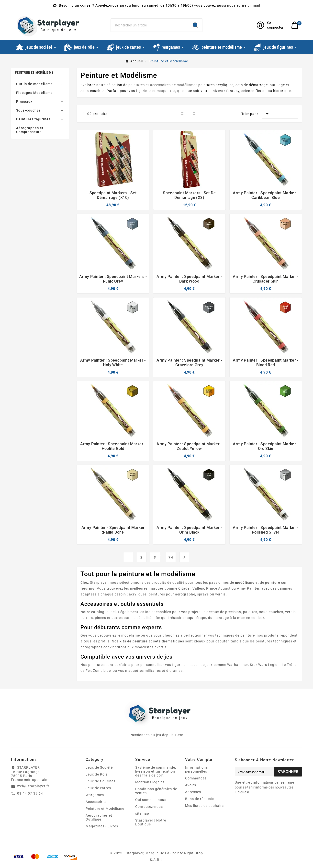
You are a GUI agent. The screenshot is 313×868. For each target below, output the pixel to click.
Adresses (193, 792)
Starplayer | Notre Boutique (151, 822)
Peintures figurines (33, 119)
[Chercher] (150, 25)
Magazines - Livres (102, 826)
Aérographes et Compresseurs (30, 130)
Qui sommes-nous (151, 800)
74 (171, 557)
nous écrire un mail (244, 5)
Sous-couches (28, 110)
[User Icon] (271, 25)
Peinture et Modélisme (34, 72)
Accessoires (96, 802)
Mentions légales (150, 782)
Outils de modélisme (34, 84)
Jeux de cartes (98, 788)
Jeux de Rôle (97, 774)
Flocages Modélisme (34, 93)
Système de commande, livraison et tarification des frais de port (156, 771)
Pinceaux (24, 102)
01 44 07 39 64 (30, 793)
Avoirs (191, 785)
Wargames (95, 795)
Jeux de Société (99, 767)
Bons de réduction (201, 799)
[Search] (195, 25)
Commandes (196, 778)
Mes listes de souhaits (204, 806)
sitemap (142, 813)
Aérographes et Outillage (99, 817)
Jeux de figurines (101, 781)
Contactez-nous (149, 807)
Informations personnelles (196, 769)
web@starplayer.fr (33, 786)
